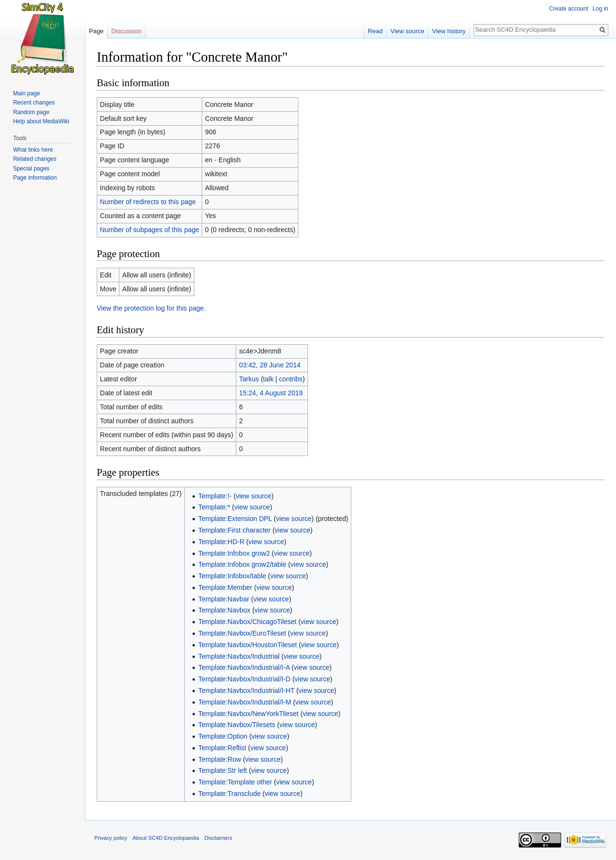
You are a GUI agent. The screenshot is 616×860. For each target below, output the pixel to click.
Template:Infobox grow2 (234, 553)
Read (375, 31)
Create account (569, 9)
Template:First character (234, 530)
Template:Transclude (229, 794)
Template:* (214, 507)
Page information (35, 178)
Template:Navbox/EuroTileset (242, 633)
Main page (26, 93)
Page (96, 31)
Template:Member (225, 587)
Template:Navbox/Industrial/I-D (244, 679)
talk (269, 379)
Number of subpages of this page (150, 230)
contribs (291, 379)
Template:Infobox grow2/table (242, 564)
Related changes (35, 159)
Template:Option (223, 736)
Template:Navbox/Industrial (239, 656)
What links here (33, 150)
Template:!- (215, 496)
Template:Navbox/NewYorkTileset (248, 714)
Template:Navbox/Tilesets (237, 725)
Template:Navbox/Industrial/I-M (245, 702)
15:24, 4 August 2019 (271, 393)
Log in (600, 9)
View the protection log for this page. (151, 308)
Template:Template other (235, 782)
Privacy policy (111, 838)
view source (254, 496)
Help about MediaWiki (41, 121)
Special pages (31, 169)
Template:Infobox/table (232, 576)
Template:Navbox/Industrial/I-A (244, 667)
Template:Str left (223, 770)
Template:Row (220, 759)
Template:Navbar (224, 599)
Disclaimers (218, 838)
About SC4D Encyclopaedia (166, 838)
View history (449, 31)
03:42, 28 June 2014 (270, 365)
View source (407, 31)
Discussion (126, 31)
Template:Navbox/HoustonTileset (248, 645)
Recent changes (34, 103)
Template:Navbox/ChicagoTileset (247, 622)
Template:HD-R (221, 542)
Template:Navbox (224, 610)
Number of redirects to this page (148, 202)
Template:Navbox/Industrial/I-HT (246, 691)
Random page (31, 112)
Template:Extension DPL (235, 519)
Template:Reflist (222, 748)
